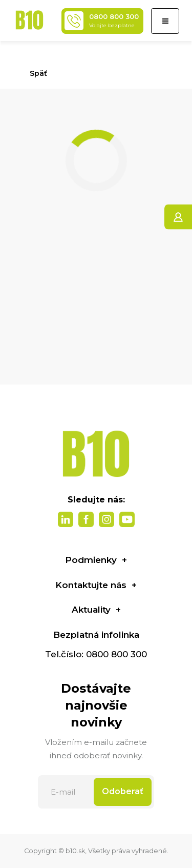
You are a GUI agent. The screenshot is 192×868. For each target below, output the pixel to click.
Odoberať (123, 791)
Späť (34, 73)
